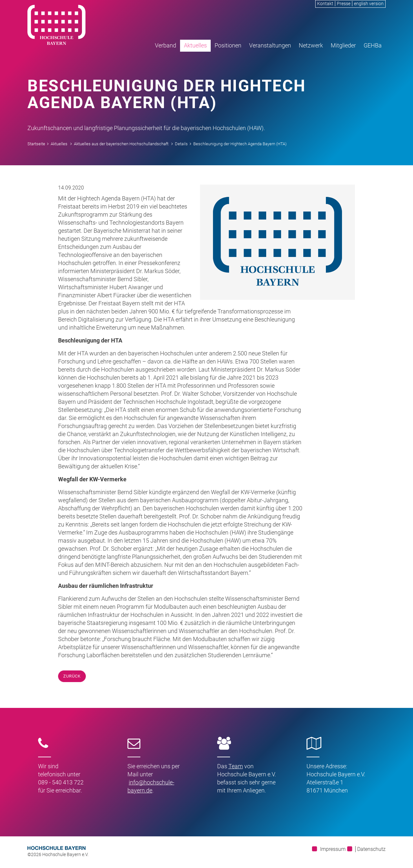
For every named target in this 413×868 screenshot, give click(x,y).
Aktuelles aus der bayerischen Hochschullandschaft (121, 144)
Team (236, 766)
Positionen (228, 45)
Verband (166, 45)
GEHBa (373, 45)
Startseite (36, 144)
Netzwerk (311, 45)
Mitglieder (343, 45)
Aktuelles (195, 45)
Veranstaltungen (270, 45)
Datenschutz (371, 849)
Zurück (72, 676)
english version (369, 4)
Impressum (333, 849)
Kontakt (325, 4)
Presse (344, 4)
